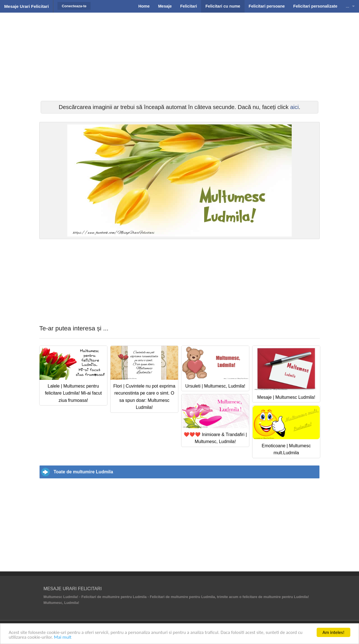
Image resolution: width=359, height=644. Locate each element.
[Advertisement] (179, 56)
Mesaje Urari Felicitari (27, 6)
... (348, 6)
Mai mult (63, 637)
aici (294, 107)
